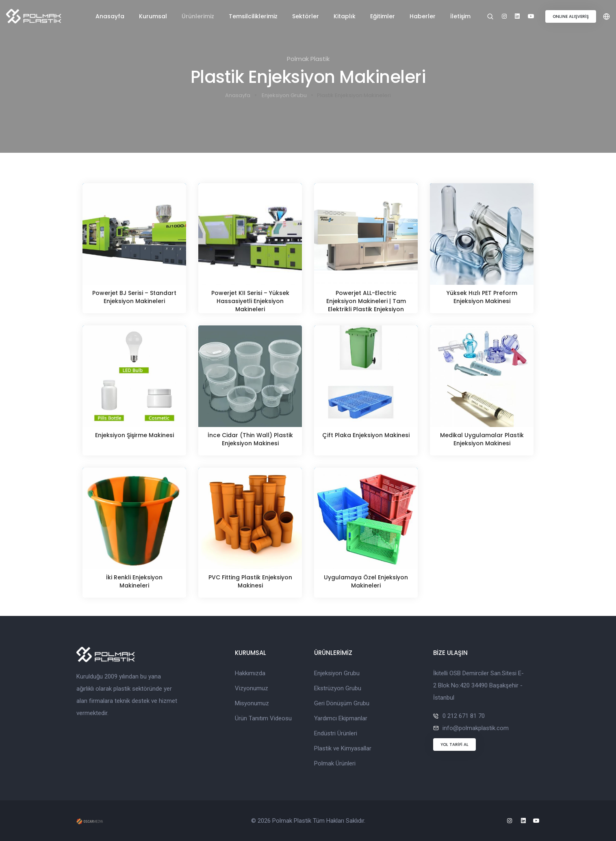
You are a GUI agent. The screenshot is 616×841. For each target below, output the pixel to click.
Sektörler (306, 16)
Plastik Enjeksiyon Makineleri (354, 95)
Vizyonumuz (252, 688)
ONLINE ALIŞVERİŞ (571, 16)
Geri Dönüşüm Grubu (342, 703)
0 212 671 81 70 (464, 716)
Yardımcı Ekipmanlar (341, 718)
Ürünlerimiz (198, 16)
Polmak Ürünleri (335, 763)
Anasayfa (110, 16)
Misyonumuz (252, 703)
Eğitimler (383, 16)
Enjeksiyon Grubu (284, 95)
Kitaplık (345, 16)
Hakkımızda (250, 673)
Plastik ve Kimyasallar (343, 748)
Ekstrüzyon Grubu (338, 688)
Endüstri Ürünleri (336, 733)
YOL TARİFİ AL (454, 745)
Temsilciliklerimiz (253, 16)
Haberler (423, 16)
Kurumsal (153, 16)
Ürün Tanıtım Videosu (263, 718)
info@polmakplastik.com (476, 728)
